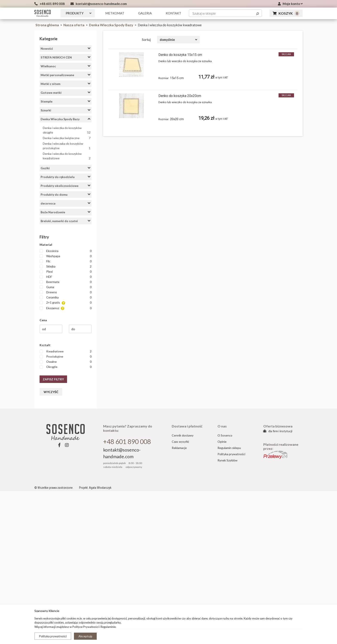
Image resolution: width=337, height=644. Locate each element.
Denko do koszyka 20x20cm (180, 96)
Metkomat (115, 13)
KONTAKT (173, 13)
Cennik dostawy (183, 435)
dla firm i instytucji (278, 431)
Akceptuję (85, 636)
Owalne (66, 362)
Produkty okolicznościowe (66, 186)
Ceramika (66, 297)
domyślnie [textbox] (167, 40)
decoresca (66, 203)
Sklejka (66, 266)
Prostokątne (66, 357)
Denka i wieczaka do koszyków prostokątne (67, 146)
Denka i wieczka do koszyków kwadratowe (67, 156)
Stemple (66, 101)
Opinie (222, 442)
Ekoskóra (66, 251)
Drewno (66, 292)
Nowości (66, 48)
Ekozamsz (66, 308)
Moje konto (290, 4)
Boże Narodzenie (66, 212)
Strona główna (47, 25)
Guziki (66, 168)
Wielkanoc (66, 66)
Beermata (66, 282)
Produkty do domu (66, 194)
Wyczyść (51, 392)
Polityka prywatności (53, 636)
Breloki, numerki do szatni (66, 221)
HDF (66, 277)
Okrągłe (66, 367)
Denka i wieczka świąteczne (67, 138)
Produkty (79, 13)
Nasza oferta (74, 25)
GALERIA (145, 13)
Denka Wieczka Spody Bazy (111, 25)
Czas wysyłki (180, 442)
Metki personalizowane (66, 75)
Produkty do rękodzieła (66, 177)
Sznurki (66, 110)
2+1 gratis (66, 303)
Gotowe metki (66, 92)
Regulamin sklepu (229, 448)
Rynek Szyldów (227, 460)
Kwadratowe (66, 351)
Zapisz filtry (53, 379)
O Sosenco (225, 435)
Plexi (66, 272)
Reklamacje (179, 448)
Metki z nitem (66, 84)
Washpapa (66, 256)
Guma (66, 287)
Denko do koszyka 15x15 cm (180, 55)
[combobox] (178, 40)
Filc (66, 261)
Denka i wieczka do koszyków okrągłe (67, 130)
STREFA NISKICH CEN (66, 57)
